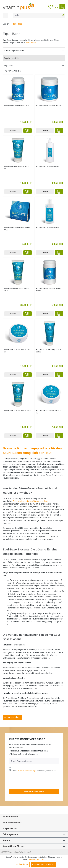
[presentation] (29, 781)
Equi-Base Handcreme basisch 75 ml (17, 168)
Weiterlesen (31, 43)
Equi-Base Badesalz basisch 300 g (17, 105)
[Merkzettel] (51, 7)
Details (13, 130)
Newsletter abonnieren (34, 792)
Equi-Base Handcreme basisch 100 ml (49, 412)
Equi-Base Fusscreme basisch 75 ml (18, 411)
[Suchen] (62, 15)
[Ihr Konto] (57, 7)
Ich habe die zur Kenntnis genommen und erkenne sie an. (33, 772)
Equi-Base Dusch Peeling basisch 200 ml (48, 351)
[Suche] (36, 15)
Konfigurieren (22, 864)
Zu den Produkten (12, 717)
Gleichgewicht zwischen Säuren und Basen (31, 501)
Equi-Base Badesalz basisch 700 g (49, 105)
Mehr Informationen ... (37, 859)
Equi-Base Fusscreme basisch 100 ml (17, 351)
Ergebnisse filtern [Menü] (13, 58)
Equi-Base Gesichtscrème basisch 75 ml (17, 290)
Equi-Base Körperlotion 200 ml (48, 227)
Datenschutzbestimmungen (27, 771)
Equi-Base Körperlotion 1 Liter (47, 166)
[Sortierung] (34, 66)
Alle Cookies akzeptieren (43, 864)
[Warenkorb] (62, 7)
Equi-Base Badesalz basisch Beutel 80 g (17, 229)
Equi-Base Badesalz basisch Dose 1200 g (49, 290)
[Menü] (6, 15)
